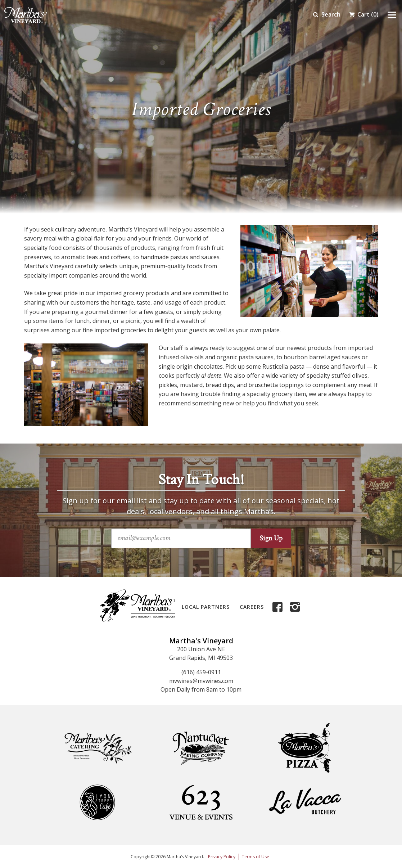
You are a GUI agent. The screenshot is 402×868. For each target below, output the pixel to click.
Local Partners (206, 607)
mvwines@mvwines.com (201, 681)
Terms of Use (256, 857)
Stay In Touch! (201, 480)
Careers (252, 607)
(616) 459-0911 (201, 672)
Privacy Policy (222, 857)
